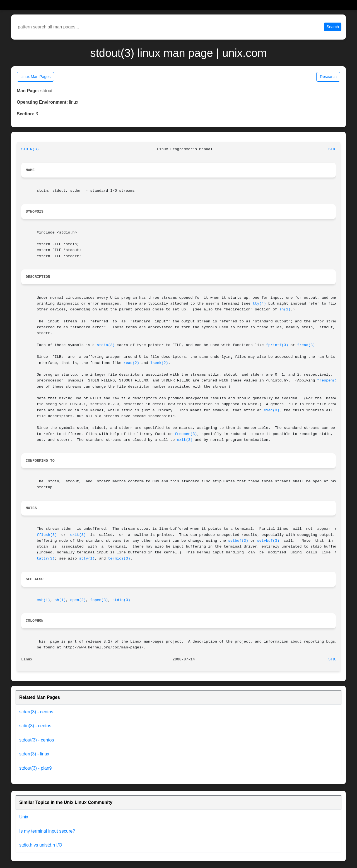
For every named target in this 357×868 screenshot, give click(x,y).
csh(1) (44, 600)
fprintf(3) (277, 345)
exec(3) (272, 410)
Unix (24, 817)
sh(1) (285, 309)
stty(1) (87, 559)
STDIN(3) (30, 149)
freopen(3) (328, 380)
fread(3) (306, 345)
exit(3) (185, 440)
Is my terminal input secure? (47, 831)
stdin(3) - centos (35, 726)
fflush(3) (47, 535)
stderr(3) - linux (34, 754)
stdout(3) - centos (37, 740)
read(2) (131, 363)
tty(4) (259, 304)
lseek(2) (159, 363)
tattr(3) (46, 559)
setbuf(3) (238, 541)
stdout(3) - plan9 (36, 768)
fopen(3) (99, 600)
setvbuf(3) (268, 541)
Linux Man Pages (35, 77)
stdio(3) (106, 345)
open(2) (78, 600)
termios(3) (119, 559)
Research (328, 77)
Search (333, 27)
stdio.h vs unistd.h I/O (41, 845)
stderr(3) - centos (36, 712)
